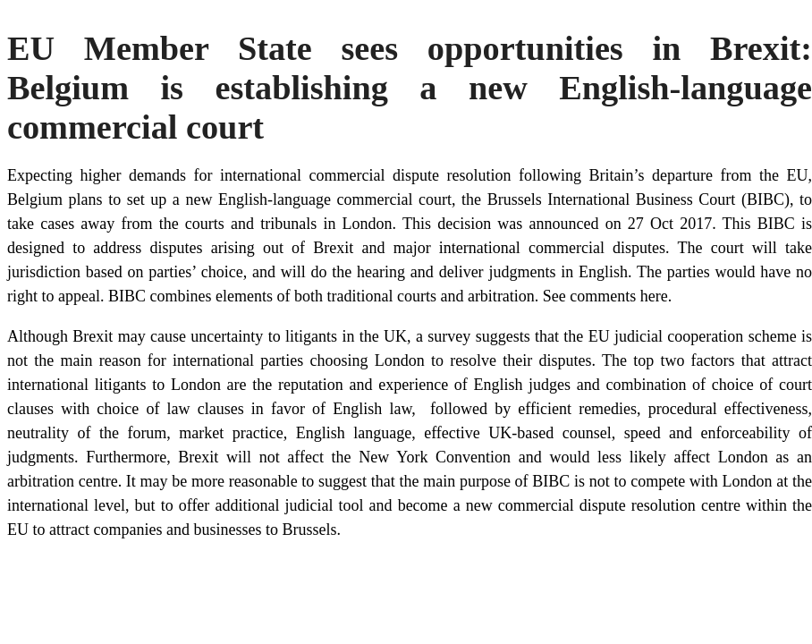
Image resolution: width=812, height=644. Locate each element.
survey (449, 336)
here (654, 296)
